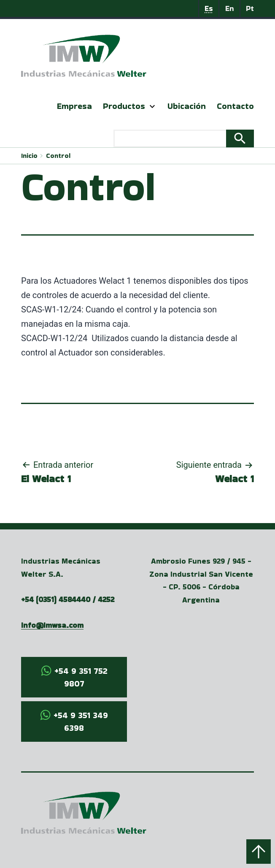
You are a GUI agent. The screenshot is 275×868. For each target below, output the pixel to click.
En (230, 8)
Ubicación (187, 106)
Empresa (74, 106)
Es (209, 8)
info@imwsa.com (52, 625)
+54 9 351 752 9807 (81, 677)
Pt (250, 8)
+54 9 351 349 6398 (81, 722)
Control (58, 156)
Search (240, 138)
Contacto (235, 106)
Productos (124, 106)
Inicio (29, 156)
